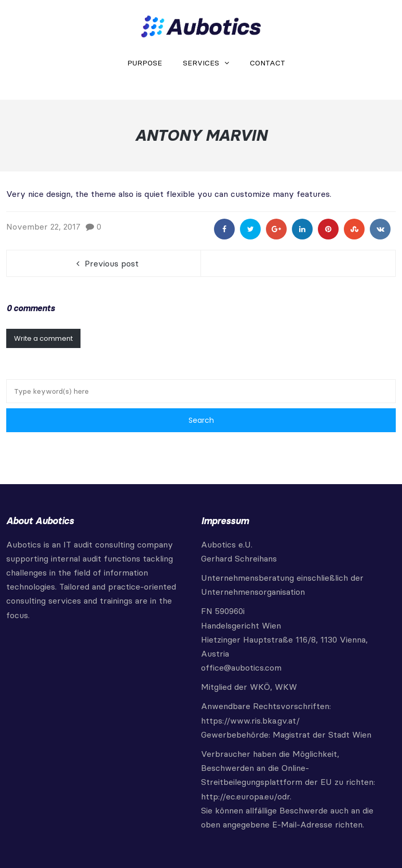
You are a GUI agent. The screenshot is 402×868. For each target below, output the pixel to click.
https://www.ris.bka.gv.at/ (250, 720)
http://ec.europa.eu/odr (245, 796)
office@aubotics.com (241, 667)
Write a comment (43, 338)
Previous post (112, 263)
